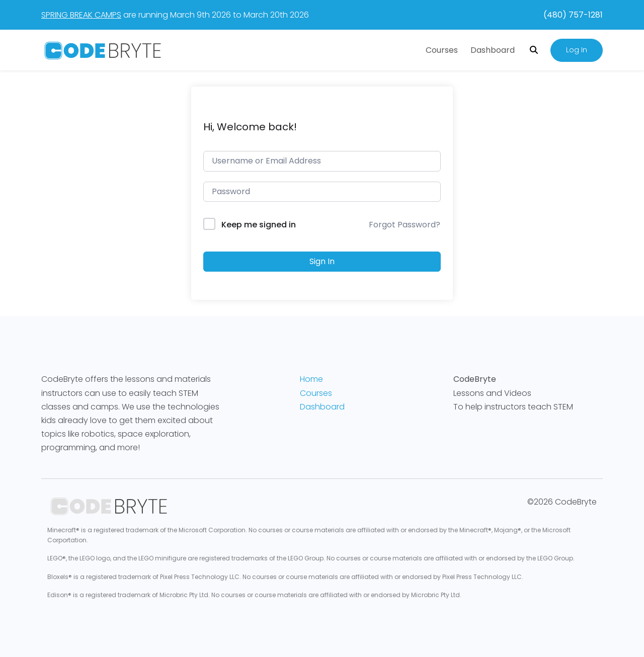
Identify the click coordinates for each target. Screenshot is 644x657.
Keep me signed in (259, 225)
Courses (442, 50)
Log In (577, 50)
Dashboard (493, 50)
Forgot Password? (405, 225)
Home (311, 379)
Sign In (322, 261)
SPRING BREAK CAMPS (81, 15)
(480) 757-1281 (573, 15)
